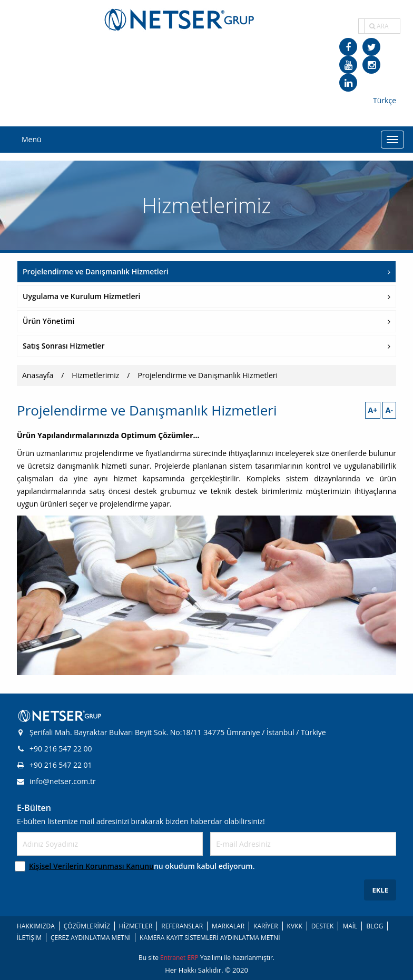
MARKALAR (228, 926)
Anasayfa (38, 375)
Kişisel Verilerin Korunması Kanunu (91, 866)
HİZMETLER (136, 926)
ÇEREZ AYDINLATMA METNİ (91, 938)
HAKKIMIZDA (36, 926)
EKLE (380, 890)
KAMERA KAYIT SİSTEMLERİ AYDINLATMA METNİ (210, 938)
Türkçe (385, 100)
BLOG (375, 926)
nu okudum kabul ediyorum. (142, 866)
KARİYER (265, 926)
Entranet (174, 958)
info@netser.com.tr (56, 781)
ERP (193, 958)
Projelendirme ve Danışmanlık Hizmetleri (206, 271)
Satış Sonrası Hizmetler (206, 346)
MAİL (350, 926)
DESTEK (323, 926)
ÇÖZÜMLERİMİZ (87, 926)
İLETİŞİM (29, 938)
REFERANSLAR (182, 926)
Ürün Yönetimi (206, 321)
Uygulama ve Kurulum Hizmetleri (206, 296)
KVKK (295, 926)
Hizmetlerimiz (95, 375)
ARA (379, 26)
